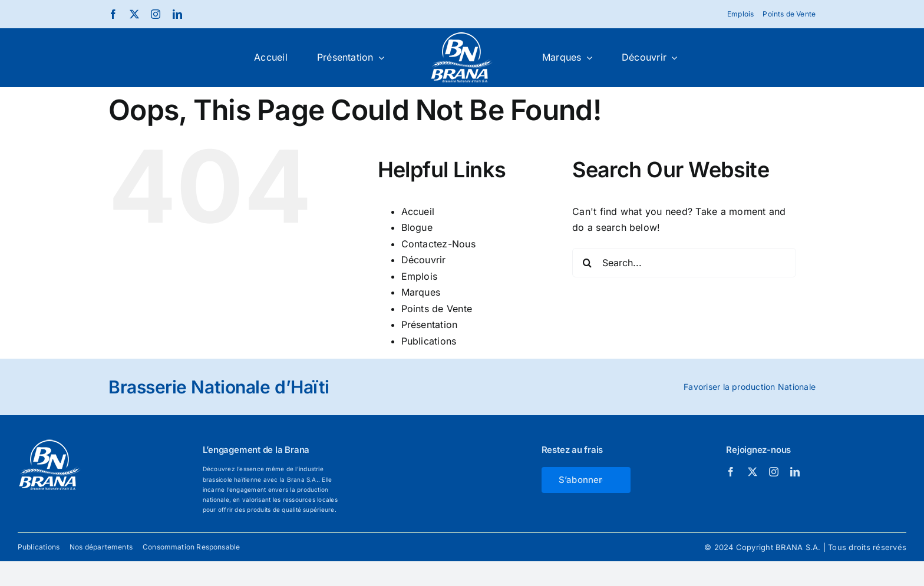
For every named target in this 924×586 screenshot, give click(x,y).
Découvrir (424, 260)
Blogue (417, 227)
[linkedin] (177, 14)
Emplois (420, 276)
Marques (421, 292)
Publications (429, 341)
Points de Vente (437, 309)
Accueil (418, 211)
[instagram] (156, 14)
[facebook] (113, 14)
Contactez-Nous (438, 244)
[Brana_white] (462, 36)
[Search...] (684, 263)
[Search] (587, 263)
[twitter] (134, 14)
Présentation (430, 325)
